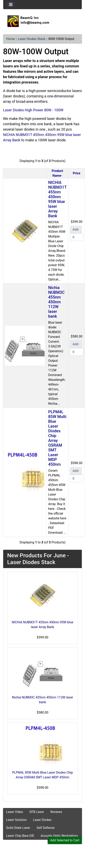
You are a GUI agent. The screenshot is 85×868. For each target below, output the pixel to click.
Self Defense (46, 828)
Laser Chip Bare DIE (20, 836)
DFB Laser (37, 812)
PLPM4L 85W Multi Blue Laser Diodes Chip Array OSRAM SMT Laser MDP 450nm (57, 438)
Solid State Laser (18, 828)
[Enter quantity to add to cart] (77, 237)
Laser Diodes (42, 820)
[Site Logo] (42, 21)
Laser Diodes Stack (32, 39)
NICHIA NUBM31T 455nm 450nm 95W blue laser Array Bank (57, 199)
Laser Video (15, 812)
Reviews (56, 812)
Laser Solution (16, 820)
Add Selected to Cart (65, 840)
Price (76, 173)
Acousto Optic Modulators (59, 836)
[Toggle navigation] (11, 5)
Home (10, 39)
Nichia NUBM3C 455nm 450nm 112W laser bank (56, 302)
